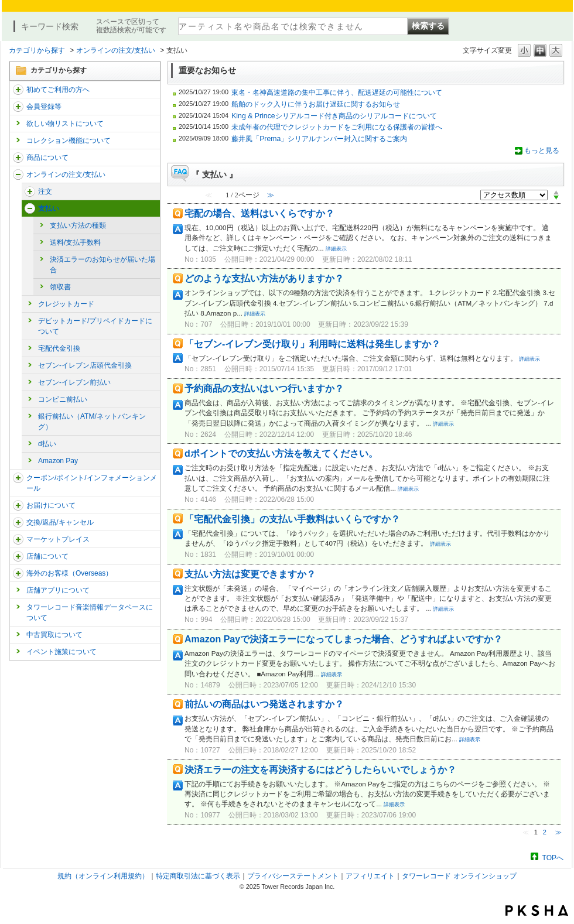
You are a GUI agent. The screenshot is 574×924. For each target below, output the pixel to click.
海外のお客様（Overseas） (69, 573)
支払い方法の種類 (78, 225)
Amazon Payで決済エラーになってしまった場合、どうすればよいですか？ (344, 639)
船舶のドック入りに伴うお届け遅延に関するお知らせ (316, 104)
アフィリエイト (370, 876)
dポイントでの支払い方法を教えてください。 (281, 454)
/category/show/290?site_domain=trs (18, 107)
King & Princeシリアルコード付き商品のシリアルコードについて (334, 116)
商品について (47, 158)
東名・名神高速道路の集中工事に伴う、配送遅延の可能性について (337, 93)
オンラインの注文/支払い (116, 50)
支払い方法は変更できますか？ (250, 574)
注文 (45, 191)
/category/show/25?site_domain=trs (18, 573)
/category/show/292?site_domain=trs (18, 478)
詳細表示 (336, 249)
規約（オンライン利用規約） (103, 876)
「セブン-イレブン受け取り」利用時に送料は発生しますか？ (312, 344)
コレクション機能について (69, 141)
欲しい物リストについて (65, 124)
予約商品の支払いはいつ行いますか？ (264, 389)
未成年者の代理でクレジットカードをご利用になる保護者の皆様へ (337, 127)
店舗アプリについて (58, 590)
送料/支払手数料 (75, 242)
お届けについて (51, 505)
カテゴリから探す (37, 50)
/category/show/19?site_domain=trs (18, 522)
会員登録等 (44, 107)
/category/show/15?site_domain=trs (18, 158)
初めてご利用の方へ (58, 90)
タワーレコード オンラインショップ (459, 876)
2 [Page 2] (545, 832)
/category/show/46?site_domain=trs (18, 505)
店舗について (47, 556)
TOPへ (553, 858)
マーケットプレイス (58, 539)
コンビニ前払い (63, 399)
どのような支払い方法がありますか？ (264, 278)
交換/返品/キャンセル (60, 522)
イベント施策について (61, 652)
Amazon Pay (58, 461)
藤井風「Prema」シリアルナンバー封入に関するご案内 (319, 139)
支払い (49, 208)
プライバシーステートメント (293, 876)
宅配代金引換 (59, 348)
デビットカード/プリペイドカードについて (95, 326)
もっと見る (542, 150)
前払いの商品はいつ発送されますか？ (264, 704)
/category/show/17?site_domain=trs (30, 208)
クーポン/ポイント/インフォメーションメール (92, 483)
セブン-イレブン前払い (74, 382)
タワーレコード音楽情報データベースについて (90, 612)
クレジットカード (66, 304)
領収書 (60, 287)
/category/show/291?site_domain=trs (30, 191)
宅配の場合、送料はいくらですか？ (259, 213)
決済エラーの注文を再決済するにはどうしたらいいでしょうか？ (320, 770)
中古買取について (54, 635)
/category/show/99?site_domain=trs (18, 556)
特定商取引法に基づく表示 (198, 876)
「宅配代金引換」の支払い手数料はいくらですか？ (292, 519)
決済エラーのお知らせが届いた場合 (102, 265)
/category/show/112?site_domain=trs (18, 90)
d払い (47, 444)
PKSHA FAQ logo (537, 911)
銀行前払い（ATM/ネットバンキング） (92, 422)
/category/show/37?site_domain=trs (18, 174)
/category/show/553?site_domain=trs (18, 539)
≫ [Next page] (558, 832)
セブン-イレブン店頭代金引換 (85, 365)
